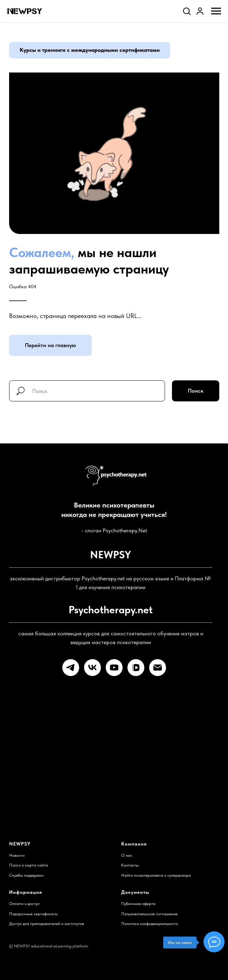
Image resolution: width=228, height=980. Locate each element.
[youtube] (114, 668)
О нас (127, 855)
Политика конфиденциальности (150, 924)
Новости (17, 855)
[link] (200, 11)
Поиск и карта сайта (29, 865)
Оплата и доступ (24, 904)
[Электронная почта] (158, 668)
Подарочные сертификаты (33, 914)
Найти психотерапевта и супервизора (156, 875)
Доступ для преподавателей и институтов (47, 924)
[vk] (92, 668)
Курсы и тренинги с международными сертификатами (90, 50)
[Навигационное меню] (216, 11)
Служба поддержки (26, 875)
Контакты (130, 865)
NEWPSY (20, 844)
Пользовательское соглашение (149, 914)
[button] (187, 11)
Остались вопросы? (99, 715)
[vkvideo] (136, 668)
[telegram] (71, 668)
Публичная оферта (138, 904)
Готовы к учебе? (92, 778)
